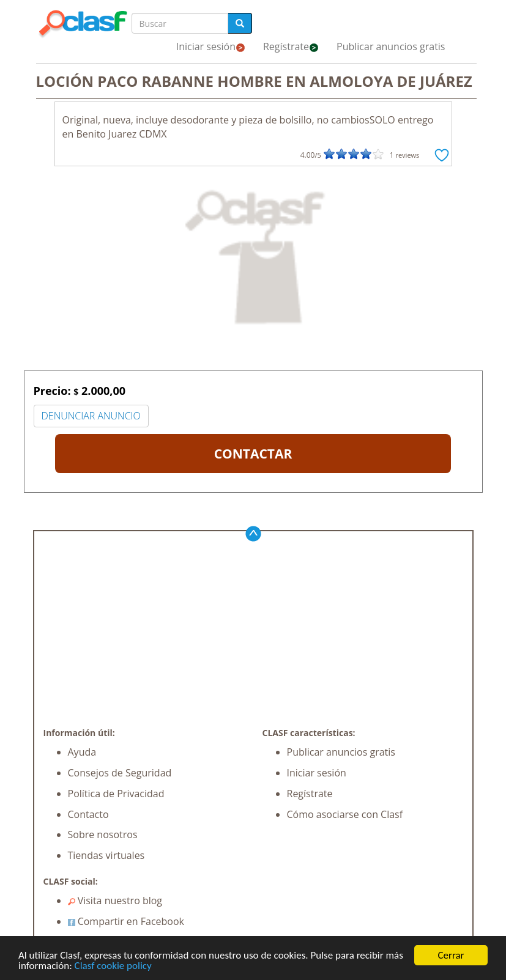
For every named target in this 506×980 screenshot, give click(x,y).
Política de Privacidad (116, 794)
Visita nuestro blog (115, 901)
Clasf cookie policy (113, 966)
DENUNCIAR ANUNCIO (91, 416)
